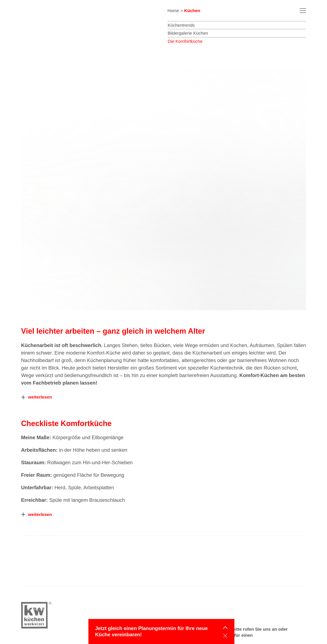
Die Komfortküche (185, 41)
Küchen (192, 11)
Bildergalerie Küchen (188, 33)
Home (173, 11)
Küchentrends (181, 25)
